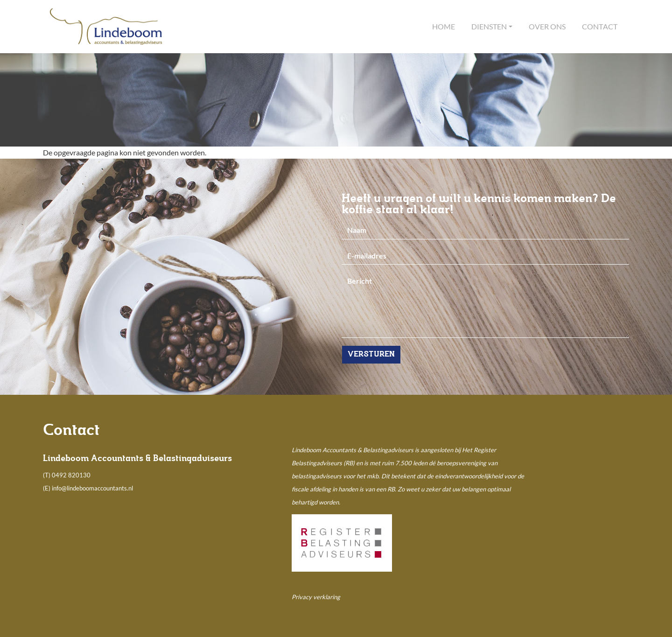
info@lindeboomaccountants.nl (92, 488)
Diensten (489, 26)
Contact (600, 26)
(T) (47, 475)
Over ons (547, 26)
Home (444, 26)
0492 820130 (71, 475)
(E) (47, 488)
